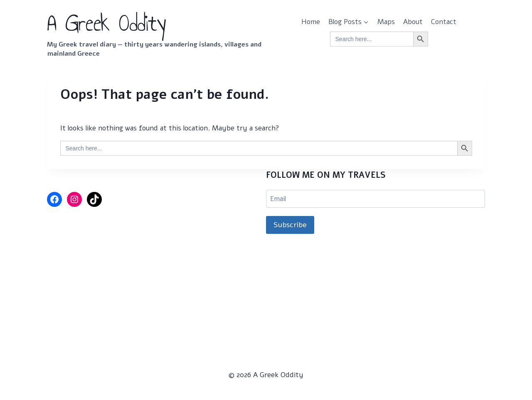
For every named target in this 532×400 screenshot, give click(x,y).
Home (311, 22)
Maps (386, 22)
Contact (444, 22)
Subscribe (290, 225)
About (413, 22)
